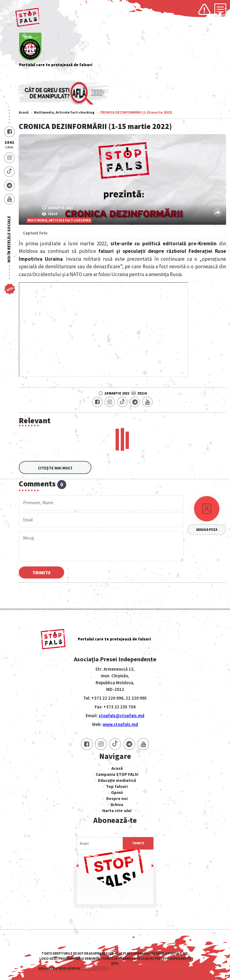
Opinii (117, 790)
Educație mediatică (117, 778)
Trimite (42, 570)
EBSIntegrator (95, 966)
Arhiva (117, 802)
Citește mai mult (55, 465)
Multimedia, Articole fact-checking (64, 112)
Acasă (24, 112)
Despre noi (117, 796)
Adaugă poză (207, 527)
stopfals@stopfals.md (122, 713)
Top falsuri (117, 784)
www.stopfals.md (120, 722)
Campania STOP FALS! (117, 772)
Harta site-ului (117, 808)
